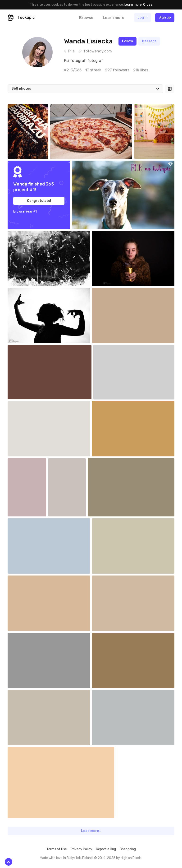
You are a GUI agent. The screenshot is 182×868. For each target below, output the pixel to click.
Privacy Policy (81, 849)
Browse (86, 18)
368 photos (21, 89)
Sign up (165, 17)
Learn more (133, 5)
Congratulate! (39, 201)
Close (148, 5)
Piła (71, 51)
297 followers (117, 70)
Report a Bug (106, 849)
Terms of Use (57, 849)
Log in (143, 17)
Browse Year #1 (25, 211)
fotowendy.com (98, 51)
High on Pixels (131, 858)
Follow (127, 41)
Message (149, 41)
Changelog (128, 849)
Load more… (91, 831)
